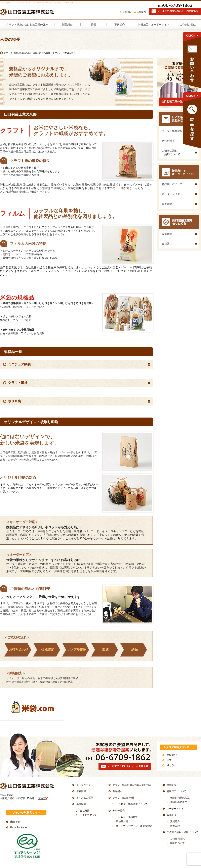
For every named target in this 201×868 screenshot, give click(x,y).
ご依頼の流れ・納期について (183, 832)
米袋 (169, 760)
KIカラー (172, 765)
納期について (177, 843)
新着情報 (127, 12)
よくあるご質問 (85, 798)
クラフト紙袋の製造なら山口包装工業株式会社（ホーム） (33, 53)
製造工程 (175, 826)
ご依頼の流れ (177, 839)
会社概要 (85, 811)
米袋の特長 (119, 811)
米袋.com (16, 822)
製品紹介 (117, 791)
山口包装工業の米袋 (127, 817)
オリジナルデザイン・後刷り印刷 (134, 826)
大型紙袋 (172, 755)
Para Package (18, 827)
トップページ (84, 785)
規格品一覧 (122, 821)
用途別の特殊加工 (180, 802)
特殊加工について (176, 791)
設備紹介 (172, 815)
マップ (42, 798)
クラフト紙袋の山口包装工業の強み (132, 785)
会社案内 (141, 12)
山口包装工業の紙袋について (132, 804)
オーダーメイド (175, 809)
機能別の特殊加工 (180, 798)
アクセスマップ (88, 815)
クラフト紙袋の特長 (123, 798)
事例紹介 (172, 785)
